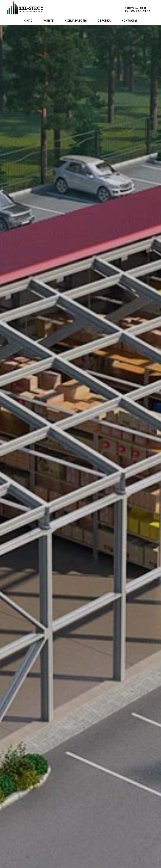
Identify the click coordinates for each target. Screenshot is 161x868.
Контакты (129, 21)
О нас (28, 21)
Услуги (49, 21)
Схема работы (76, 21)
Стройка (104, 21)
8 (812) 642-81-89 (136, 8)
